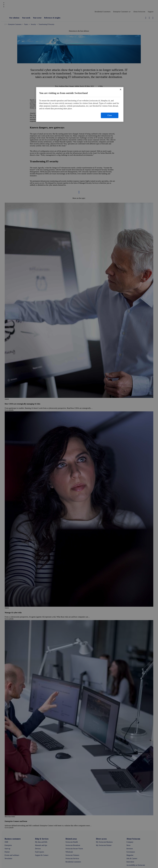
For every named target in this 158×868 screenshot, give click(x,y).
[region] (80, 104)
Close (110, 115)
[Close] (121, 89)
